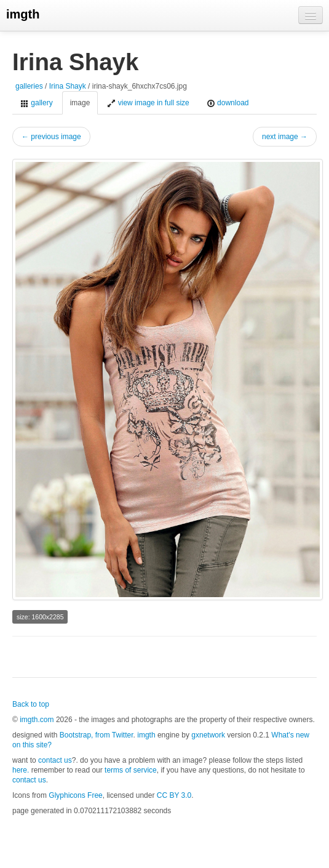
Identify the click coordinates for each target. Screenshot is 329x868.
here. (21, 770)
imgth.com (37, 720)
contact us (55, 760)
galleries (29, 86)
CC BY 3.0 (174, 795)
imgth (23, 14)
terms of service (131, 770)
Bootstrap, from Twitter (97, 735)
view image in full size (148, 103)
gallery (37, 103)
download (228, 103)
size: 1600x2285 (40, 617)
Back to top (31, 704)
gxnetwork (208, 735)
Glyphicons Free (75, 795)
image (80, 103)
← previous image (51, 137)
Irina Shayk (68, 86)
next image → (285, 137)
